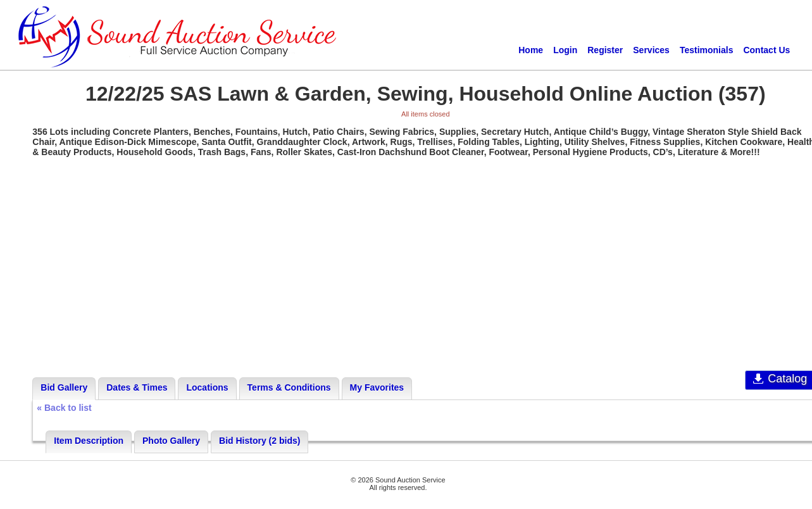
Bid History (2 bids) (259, 441)
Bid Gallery (64, 387)
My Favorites (377, 387)
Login (565, 50)
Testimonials (707, 50)
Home (531, 50)
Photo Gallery (171, 441)
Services (651, 50)
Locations (207, 387)
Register (605, 50)
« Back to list (64, 408)
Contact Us (766, 50)
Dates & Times (137, 387)
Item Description (89, 441)
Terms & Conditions (289, 387)
